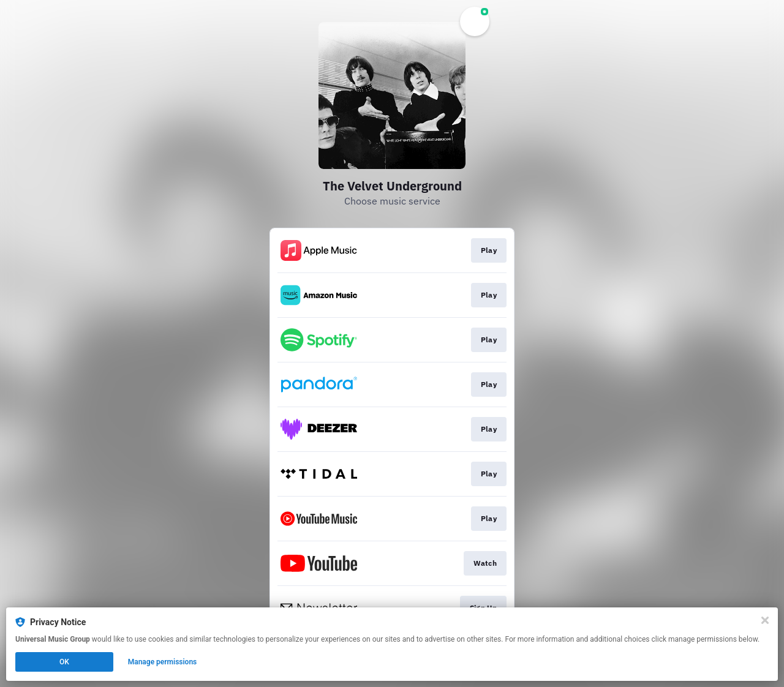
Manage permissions (163, 662)
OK (64, 662)
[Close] (765, 620)
